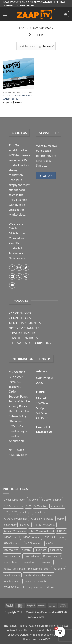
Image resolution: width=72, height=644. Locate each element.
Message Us (44, 432)
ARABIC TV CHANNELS (25, 323)
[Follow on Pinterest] (26, 276)
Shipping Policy (19, 411)
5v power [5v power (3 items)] (34, 500)
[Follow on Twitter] (26, 268)
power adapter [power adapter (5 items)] (12, 556)
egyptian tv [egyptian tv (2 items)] (10, 525)
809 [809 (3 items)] (14, 512)
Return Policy (18, 416)
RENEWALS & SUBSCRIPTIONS (30, 343)
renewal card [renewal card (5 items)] (11, 562)
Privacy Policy (18, 406)
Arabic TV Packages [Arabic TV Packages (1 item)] (42, 519)
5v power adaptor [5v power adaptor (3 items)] (52, 500)
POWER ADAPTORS (22, 333)
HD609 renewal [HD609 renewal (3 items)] (13, 543)
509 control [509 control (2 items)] (41, 506)
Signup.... (42, 165)
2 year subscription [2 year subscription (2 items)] (14, 500)
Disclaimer (16, 421)
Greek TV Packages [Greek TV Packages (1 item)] (15, 531)
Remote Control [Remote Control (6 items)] (52, 556)
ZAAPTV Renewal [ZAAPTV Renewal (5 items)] (14, 587)
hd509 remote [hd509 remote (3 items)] (31, 537)
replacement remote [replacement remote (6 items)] (39, 569)
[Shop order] (36, 46)
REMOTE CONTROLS (23, 338)
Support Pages (18, 396)
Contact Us (44, 427)
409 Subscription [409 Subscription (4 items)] (13, 506)
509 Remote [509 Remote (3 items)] (57, 506)
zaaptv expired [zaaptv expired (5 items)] (12, 575)
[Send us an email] (12, 276)
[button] (5, 14)
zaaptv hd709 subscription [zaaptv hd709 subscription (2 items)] (38, 575)
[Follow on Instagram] (19, 268)
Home (24, 28)
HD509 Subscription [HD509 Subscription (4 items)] (54, 537)
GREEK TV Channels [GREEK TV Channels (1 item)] (44, 525)
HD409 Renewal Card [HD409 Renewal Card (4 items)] (42, 531)
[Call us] (19, 276)
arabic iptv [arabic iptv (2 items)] (26, 512)
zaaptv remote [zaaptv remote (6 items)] (12, 581)
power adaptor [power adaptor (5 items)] (32, 556)
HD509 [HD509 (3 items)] (61, 531)
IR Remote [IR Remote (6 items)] (40, 550)
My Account (17, 372)
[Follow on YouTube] (12, 285)
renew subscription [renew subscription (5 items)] (14, 569)
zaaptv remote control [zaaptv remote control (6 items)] (36, 581)
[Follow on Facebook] (12, 268)
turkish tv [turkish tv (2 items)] (59, 569)
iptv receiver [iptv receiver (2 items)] (11, 550)
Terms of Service (19, 401)
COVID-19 (16, 426)
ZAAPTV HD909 (20, 313)
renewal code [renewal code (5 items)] (29, 562)
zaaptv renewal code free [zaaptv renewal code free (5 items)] (41, 587)
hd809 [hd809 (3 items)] (49, 543)
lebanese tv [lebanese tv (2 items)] (56, 550)
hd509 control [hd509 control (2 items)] (12, 537)
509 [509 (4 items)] (28, 506)
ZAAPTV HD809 (20, 318)
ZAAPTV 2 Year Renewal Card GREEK (18, 97)
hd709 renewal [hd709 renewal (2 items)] (34, 543)
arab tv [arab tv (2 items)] (61, 519)
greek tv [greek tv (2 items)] (25, 525)
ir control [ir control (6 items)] (26, 550)
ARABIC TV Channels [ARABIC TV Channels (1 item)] (16, 519)
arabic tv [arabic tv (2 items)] (40, 512)
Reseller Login (18, 431)
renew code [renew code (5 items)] (46, 562)
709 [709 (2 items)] (6, 512)
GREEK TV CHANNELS (24, 328)
